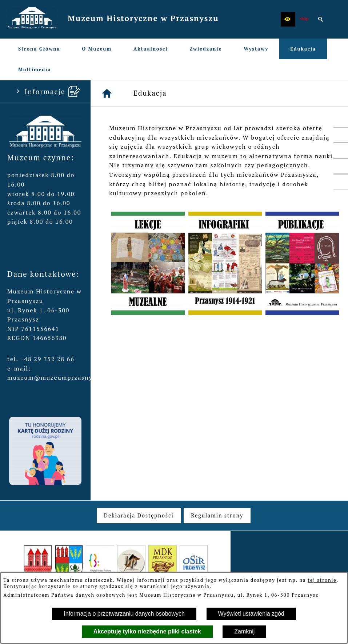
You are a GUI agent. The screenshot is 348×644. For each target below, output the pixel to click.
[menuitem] (39, 49)
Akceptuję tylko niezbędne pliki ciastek (147, 631)
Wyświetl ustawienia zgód (251, 614)
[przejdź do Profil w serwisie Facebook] (341, 135)
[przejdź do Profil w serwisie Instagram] (341, 182)
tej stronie (322, 580)
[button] (288, 19)
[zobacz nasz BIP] (304, 19)
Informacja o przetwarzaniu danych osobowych (124, 614)
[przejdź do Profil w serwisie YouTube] (341, 166)
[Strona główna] (107, 93)
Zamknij (244, 631)
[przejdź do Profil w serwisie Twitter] (341, 151)
